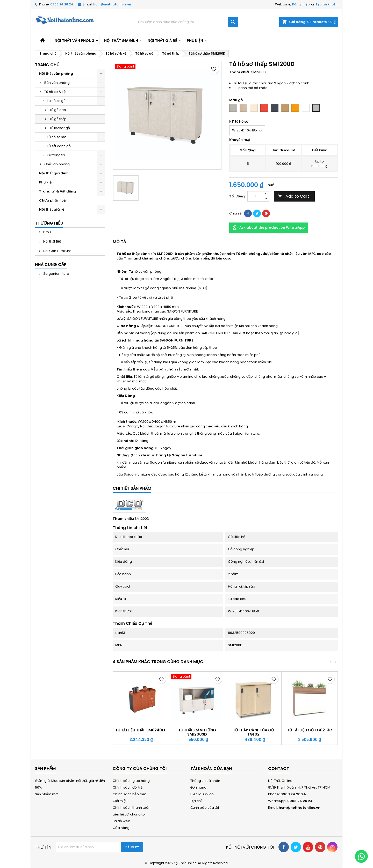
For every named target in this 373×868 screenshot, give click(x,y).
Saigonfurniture (56, 274)
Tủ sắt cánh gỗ (59, 146)
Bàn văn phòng (57, 83)
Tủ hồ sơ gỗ (56, 101)
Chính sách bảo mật (129, 794)
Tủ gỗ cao (58, 110)
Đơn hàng (198, 787)
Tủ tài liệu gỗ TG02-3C (310, 730)
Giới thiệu (120, 801)
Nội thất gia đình (121, 41)
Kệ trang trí (56, 155)
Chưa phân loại (53, 200)
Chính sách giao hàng (131, 781)
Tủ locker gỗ (60, 128)
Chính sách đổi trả (128, 787)
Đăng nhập (301, 4)
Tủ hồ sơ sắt (56, 137)
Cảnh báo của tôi (205, 808)
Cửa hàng (121, 828)
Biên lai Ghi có (202, 794)
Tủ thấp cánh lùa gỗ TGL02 (253, 732)
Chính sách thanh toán (132, 808)
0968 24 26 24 (62, 4)
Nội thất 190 (52, 242)
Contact (279, 769)
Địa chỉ (196, 801)
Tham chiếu (240, 72)
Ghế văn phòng (57, 164)
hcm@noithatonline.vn (112, 4)
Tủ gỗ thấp (58, 119)
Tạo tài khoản (327, 4)
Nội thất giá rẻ (162, 41)
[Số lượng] (255, 196)
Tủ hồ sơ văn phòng (145, 272)
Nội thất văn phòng (75, 41)
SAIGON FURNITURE (176, 340)
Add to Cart (293, 196)
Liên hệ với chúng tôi (129, 814)
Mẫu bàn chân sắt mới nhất (174, 369)
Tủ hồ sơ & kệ (55, 92)
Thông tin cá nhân (205, 781)
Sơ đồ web (121, 821)
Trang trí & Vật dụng (58, 191)
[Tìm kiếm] (187, 22)
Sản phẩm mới (47, 794)
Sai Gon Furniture (57, 251)
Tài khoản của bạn (211, 769)
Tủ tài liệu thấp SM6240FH (141, 730)
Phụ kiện (195, 41)
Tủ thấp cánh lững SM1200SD (197, 732)
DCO (47, 232)
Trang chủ (47, 65)
